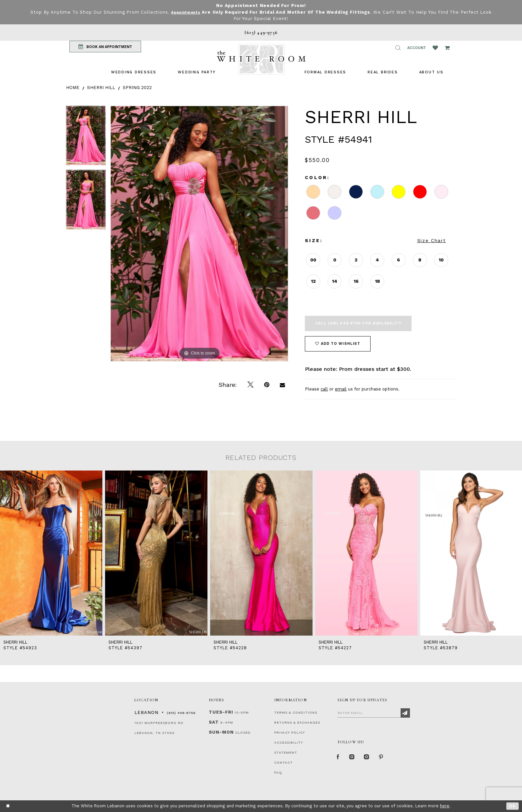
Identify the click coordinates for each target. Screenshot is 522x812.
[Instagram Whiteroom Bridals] (372, 759)
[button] (398, 48)
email (341, 389)
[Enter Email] (374, 713)
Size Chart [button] (432, 240)
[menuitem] (134, 72)
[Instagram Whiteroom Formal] (355, 759)
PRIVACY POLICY (290, 732)
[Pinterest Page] (389, 759)
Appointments (192, 12)
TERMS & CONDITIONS (296, 712)
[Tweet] (250, 385)
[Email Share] (282, 385)
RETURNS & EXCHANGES (297, 722)
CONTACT (284, 762)
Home (73, 88)
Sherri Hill (101, 88)
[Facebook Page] (339, 759)
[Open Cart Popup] (447, 48)
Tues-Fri (221, 712)
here (445, 806)
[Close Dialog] (8, 806)
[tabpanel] (86, 138)
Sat (214, 722)
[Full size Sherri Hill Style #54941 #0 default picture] (199, 234)
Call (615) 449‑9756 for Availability (358, 323)
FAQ (278, 772)
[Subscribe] (405, 713)
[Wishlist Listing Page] (435, 48)
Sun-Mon (221, 732)
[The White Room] (261, 59)
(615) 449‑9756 (181, 713)
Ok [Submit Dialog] (512, 806)
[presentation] (51, 553)
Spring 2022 (137, 88)
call (324, 389)
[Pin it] (267, 385)
